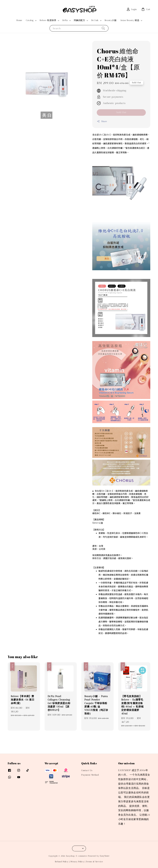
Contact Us (87, 770)
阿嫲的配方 (80, 20)
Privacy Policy (77, 862)
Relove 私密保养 (48, 20)
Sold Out (121, 112)
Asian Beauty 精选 (130, 20)
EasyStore (105, 856)
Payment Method (90, 775)
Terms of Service (94, 862)
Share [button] (102, 121)
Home (19, 20)
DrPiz (65, 20)
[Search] (103, 28)
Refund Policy (62, 862)
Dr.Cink (95, 20)
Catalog (30, 20)
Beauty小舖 (111, 20)
